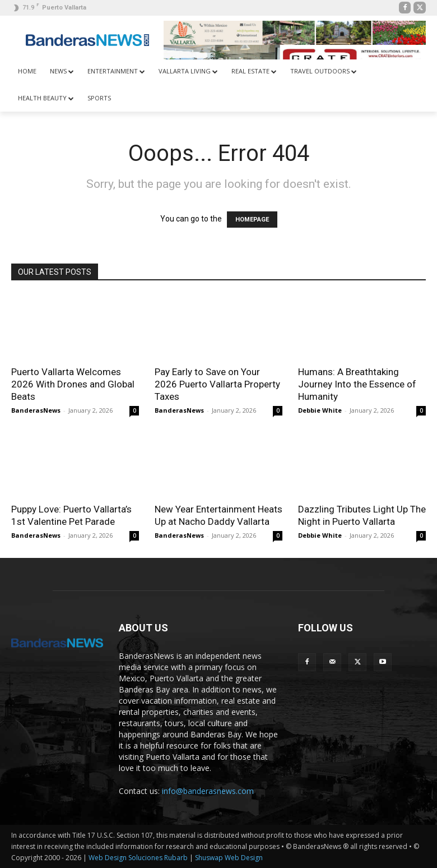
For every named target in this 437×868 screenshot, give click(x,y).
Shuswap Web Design (229, 858)
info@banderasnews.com (208, 791)
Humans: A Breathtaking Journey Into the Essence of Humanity (357, 384)
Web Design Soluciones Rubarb (138, 858)
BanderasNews (36, 410)
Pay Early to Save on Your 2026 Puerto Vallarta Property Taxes (217, 384)
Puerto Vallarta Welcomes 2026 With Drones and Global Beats (73, 384)
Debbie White (320, 410)
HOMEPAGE (252, 220)
